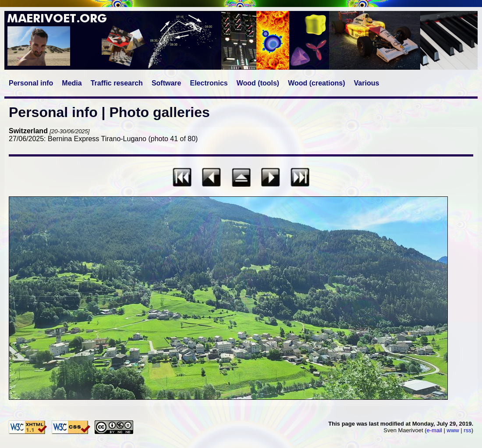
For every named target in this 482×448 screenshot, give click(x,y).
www (453, 430)
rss (467, 430)
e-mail (434, 430)
